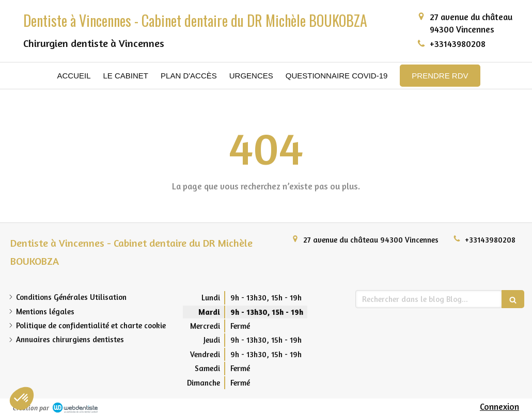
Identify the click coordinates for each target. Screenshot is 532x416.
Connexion (499, 406)
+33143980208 (458, 44)
